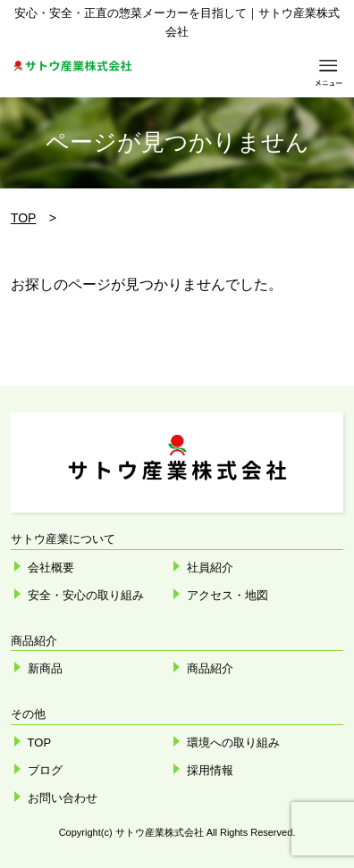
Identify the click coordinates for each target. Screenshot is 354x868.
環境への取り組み (233, 743)
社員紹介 (210, 568)
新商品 (45, 668)
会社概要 (51, 568)
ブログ (45, 770)
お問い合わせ (63, 798)
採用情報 (210, 770)
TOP (24, 218)
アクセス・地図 (228, 595)
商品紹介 (210, 668)
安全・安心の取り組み (86, 595)
